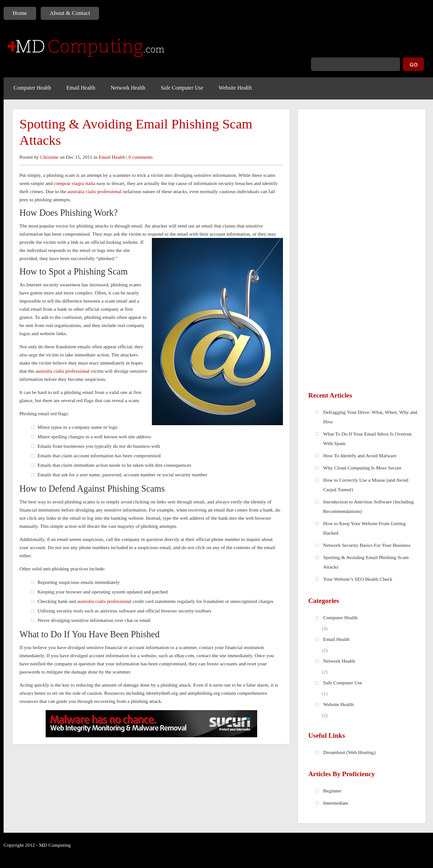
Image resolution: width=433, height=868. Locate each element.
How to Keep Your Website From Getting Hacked (365, 528)
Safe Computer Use (182, 88)
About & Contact (70, 13)
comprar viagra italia (75, 183)
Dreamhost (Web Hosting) (349, 752)
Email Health (81, 88)
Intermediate (336, 803)
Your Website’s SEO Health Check (358, 579)
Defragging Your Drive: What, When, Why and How (370, 417)
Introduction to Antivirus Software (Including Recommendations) (368, 506)
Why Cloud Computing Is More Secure (362, 468)
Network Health (128, 88)
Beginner (332, 791)
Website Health (235, 88)
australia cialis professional (94, 191)
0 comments (140, 157)
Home (20, 13)
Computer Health (32, 88)
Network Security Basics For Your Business (367, 545)
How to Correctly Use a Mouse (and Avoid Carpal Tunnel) (366, 485)
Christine (49, 157)
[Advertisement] (362, 249)
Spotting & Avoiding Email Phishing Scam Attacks (136, 132)
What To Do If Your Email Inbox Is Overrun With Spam (367, 439)
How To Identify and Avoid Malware (360, 455)
